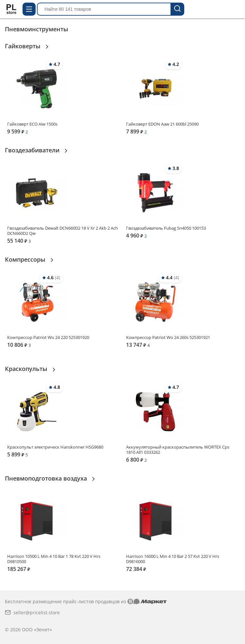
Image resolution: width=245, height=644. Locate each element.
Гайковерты (24, 46)
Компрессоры (26, 259)
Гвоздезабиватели (33, 150)
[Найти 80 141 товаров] (178, 9)
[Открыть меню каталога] (29, 9)
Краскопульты (27, 369)
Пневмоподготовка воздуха (47, 478)
